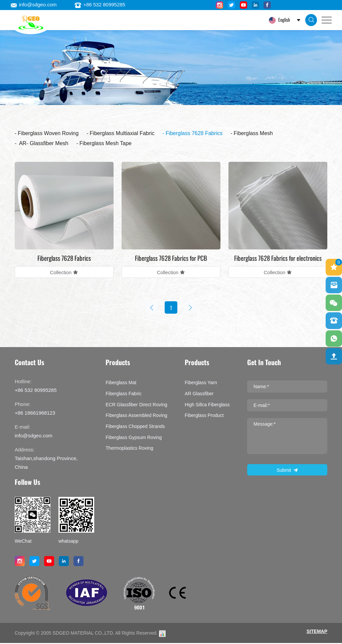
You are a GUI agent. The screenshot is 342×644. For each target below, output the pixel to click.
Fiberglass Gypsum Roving (134, 438)
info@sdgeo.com (34, 5)
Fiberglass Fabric (123, 394)
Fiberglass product (204, 416)
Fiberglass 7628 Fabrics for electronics (278, 258)
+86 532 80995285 (100, 5)
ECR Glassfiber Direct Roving (136, 405)
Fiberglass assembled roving (136, 416)
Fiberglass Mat (121, 384)
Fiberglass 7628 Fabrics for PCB (171, 258)
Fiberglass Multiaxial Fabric (122, 133)
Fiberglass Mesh (253, 133)
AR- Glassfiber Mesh (43, 143)
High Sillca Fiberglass (207, 405)
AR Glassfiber (199, 394)
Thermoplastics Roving (129, 449)
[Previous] (151, 308)
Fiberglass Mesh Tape (106, 143)
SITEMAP (317, 632)
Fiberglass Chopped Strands (135, 427)
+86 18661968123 (35, 414)
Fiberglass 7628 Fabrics (194, 133)
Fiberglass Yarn (201, 384)
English (284, 20)
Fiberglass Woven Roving (48, 133)
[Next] (191, 308)
